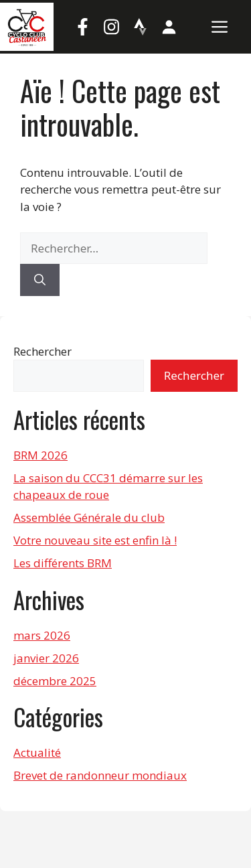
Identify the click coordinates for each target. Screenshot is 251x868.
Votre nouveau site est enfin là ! (95, 540)
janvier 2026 (46, 658)
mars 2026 (42, 635)
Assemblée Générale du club (89, 517)
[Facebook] (82, 27)
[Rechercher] (40, 280)
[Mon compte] (169, 27)
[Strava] (140, 27)
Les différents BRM (63, 563)
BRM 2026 (40, 455)
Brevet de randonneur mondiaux (100, 775)
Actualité (37, 752)
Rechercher (43, 351)
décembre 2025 (55, 681)
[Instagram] (111, 27)
